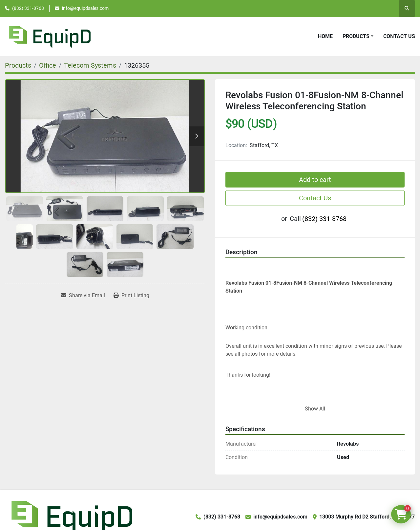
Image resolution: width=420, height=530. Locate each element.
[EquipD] (71, 516)
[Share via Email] (83, 296)
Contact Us (399, 36)
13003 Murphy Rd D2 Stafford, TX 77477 (367, 517)
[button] (358, 36)
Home (325, 36)
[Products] (18, 65)
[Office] (48, 65)
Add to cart (315, 180)
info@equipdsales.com (85, 8)
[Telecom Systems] (90, 65)
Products (356, 36)
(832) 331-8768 (28, 8)
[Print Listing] (131, 296)
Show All (315, 409)
